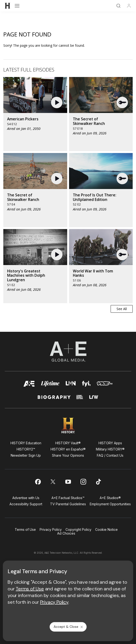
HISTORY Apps (110, 443)
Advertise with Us (26, 498)
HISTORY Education (26, 443)
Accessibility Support (26, 504)
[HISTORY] (8, 6)
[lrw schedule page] (94, 399)
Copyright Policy (78, 529)
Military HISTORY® (110, 449)
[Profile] (129, 6)
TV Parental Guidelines (68, 504)
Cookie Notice (106, 529)
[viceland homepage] (105, 385)
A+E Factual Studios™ (68, 498)
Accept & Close (69, 627)
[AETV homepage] (29, 385)
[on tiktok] (98, 482)
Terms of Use (25, 529)
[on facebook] (38, 482)
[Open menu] (17, 6)
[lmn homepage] (71, 385)
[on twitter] (53, 482)
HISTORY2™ (26, 449)
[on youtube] (68, 482)
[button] (57, 102)
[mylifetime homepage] (50, 385)
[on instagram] (83, 482)
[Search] (118, 6)
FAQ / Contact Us (110, 455)
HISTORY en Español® (68, 449)
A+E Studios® (110, 498)
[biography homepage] (54, 399)
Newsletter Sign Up (26, 455)
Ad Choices (66, 533)
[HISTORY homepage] (68, 426)
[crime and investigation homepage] (80, 399)
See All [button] (122, 309)
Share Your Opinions (68, 455)
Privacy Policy (51, 529)
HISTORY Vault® (68, 443)
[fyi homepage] (87, 385)
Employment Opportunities (110, 504)
